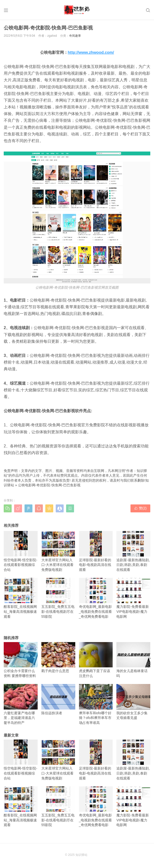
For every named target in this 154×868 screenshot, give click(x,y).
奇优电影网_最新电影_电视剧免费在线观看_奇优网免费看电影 (96, 598)
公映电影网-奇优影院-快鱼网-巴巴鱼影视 (49, 485)
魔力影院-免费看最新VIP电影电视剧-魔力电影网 (133, 598)
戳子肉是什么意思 (58, 658)
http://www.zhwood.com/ (91, 52)
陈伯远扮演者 (58, 699)
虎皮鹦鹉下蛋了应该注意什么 (96, 660)
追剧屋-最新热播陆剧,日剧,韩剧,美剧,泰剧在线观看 (133, 551)
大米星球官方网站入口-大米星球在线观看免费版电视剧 (58, 551)
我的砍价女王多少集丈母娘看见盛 (133, 702)
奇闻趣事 (75, 36)
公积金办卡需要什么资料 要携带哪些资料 (21, 660)
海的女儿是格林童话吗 (133, 660)
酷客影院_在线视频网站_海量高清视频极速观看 (21, 598)
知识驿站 (81, 855)
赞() (140, 508)
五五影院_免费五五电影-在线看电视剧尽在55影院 (58, 598)
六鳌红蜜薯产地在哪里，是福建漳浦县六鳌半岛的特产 (21, 704)
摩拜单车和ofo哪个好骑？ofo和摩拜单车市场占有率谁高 (96, 704)
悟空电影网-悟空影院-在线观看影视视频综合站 (21, 551)
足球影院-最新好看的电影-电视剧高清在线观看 (96, 551)
